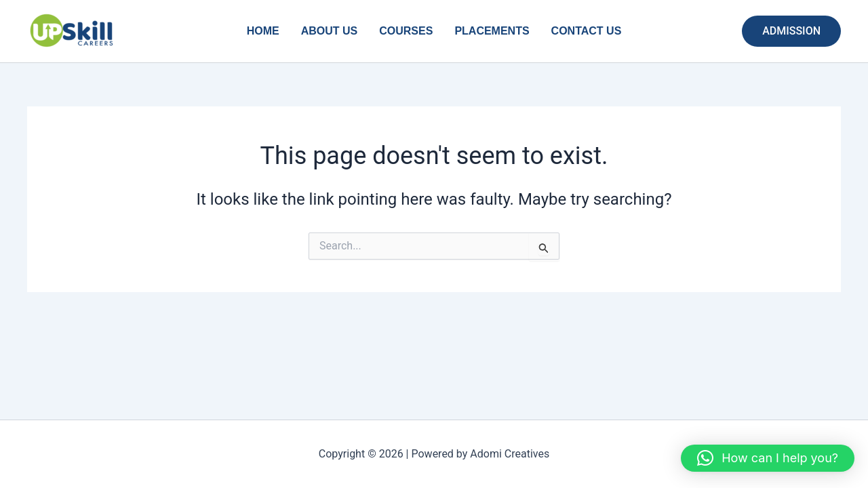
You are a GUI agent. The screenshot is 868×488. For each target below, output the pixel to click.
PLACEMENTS (492, 31)
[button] (791, 31)
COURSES (406, 31)
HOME (263, 31)
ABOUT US (330, 31)
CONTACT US (587, 31)
